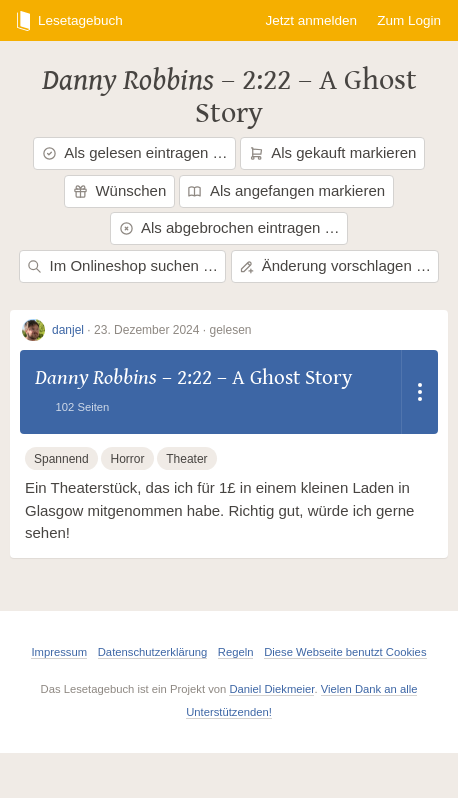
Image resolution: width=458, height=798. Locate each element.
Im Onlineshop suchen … (122, 265)
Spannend (61, 459)
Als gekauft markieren (333, 152)
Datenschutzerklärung (152, 652)
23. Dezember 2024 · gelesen (172, 330)
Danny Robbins (128, 80)
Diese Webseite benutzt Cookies (345, 652)
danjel (68, 330)
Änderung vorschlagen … (335, 265)
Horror (127, 459)
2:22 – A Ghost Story (306, 96)
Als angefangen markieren (286, 190)
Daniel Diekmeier (271, 689)
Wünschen (119, 190)
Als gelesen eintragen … (135, 152)
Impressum (59, 652)
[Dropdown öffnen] (420, 391)
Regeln (236, 652)
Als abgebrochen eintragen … (229, 227)
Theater (186, 459)
